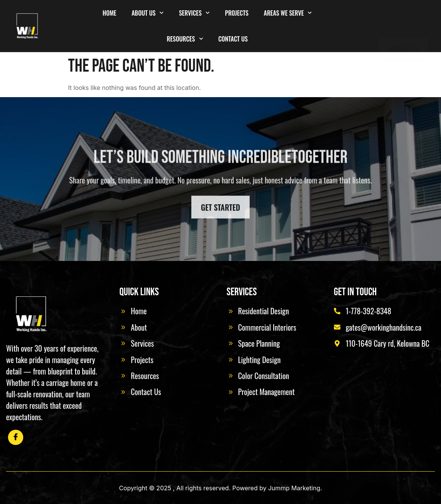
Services (194, 13)
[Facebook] (16, 437)
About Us (148, 13)
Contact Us (233, 39)
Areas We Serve (288, 13)
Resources (185, 39)
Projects (237, 13)
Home (109, 13)
